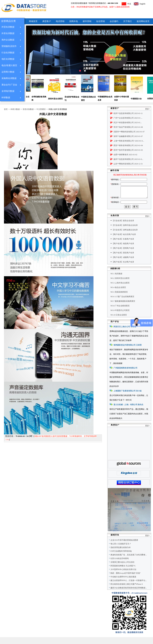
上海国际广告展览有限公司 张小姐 (128, 398)
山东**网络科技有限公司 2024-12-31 (128, 164)
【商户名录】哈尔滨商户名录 (124, 241)
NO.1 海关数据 (116, 281)
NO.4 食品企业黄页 (118, 294)
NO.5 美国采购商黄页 (119, 299)
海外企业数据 (8, 40)
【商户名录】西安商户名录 (123, 260)
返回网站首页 (143, 21)
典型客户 (47, 21)
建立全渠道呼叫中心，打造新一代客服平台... (129, 587)
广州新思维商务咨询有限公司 (125, 375)
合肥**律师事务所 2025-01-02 (125, 155)
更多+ (148, 109)
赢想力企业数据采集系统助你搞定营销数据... (129, 595)
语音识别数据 (28, 109)
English (143, 4)
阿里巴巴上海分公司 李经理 (125, 334)
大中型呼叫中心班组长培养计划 (123, 576)
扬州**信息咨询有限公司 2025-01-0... (128, 159)
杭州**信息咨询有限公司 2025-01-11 (128, 113)
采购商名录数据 (9, 78)
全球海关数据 (8, 91)
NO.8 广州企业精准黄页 (120, 313)
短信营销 (101, 21)
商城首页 (33, 21)
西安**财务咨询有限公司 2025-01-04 (128, 145)
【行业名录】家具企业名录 (123, 228)
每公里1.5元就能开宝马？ (121, 551)
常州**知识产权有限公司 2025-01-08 (128, 127)
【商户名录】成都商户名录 (123, 264)
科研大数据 (15, 109)
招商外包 (74, 21)
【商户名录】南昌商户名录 (123, 250)
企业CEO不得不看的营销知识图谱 (124, 547)
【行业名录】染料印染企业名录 (125, 232)
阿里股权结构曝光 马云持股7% (123, 573)
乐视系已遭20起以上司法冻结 (122, 569)
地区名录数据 (8, 59)
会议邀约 (114, 21)
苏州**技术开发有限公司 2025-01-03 (128, 150)
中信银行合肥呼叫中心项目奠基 (123, 584)
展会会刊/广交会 (9, 85)
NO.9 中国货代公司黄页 (120, 317)
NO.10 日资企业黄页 (119, 322)
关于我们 (127, 21)
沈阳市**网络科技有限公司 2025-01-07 (129, 132)
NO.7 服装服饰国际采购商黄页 (123, 308)
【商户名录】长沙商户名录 (123, 269)
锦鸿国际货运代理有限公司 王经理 (128, 352)
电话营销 (60, 21)
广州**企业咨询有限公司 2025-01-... (128, 118)
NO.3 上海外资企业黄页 (120, 290)
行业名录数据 (8, 53)
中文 (129, 4)
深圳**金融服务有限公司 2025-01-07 (128, 136)
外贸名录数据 (8, 27)
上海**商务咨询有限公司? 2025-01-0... (129, 141)
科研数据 (6, 98)
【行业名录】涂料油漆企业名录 (125, 237)
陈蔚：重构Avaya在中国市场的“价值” (126, 580)
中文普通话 (41, 109)
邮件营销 (87, 21)
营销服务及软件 (9, 46)
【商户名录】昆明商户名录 (123, 255)
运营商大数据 (8, 72)
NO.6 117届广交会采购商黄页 (122, 303)
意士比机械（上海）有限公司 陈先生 (128, 411)
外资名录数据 (8, 33)
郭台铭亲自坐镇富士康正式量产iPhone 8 (127, 591)
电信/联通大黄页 (9, 65)
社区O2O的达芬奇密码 (120, 565)
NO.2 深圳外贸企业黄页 (120, 285)
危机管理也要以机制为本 (121, 554)
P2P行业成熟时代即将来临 (121, 558)
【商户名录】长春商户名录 (123, 246)
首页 (6, 109)
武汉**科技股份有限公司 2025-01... (128, 123)
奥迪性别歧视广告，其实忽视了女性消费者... (129, 562)
